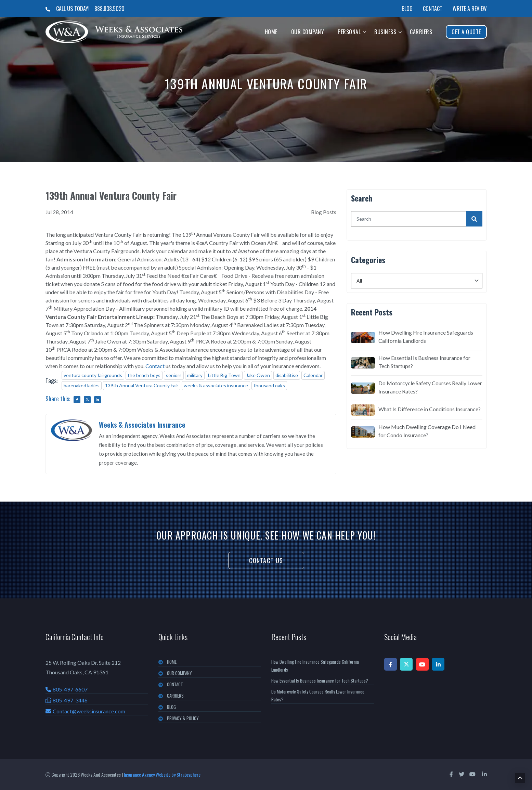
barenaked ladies (82, 385)
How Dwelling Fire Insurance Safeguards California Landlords (426, 336)
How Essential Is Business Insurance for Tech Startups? (424, 362)
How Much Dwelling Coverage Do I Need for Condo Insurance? (427, 431)
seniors (174, 375)
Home (271, 32)
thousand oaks (269, 385)
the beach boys (144, 375)
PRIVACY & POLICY (183, 718)
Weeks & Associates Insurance (142, 425)
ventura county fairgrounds (93, 375)
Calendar (313, 375)
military (195, 375)
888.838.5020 (109, 9)
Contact (433, 9)
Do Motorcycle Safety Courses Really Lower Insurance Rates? (430, 387)
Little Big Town (224, 375)
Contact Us (266, 560)
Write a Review (470, 9)
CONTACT (175, 684)
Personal (349, 32)
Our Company (308, 32)
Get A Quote (466, 32)
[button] (365, 32)
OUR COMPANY (179, 673)
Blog (407, 9)
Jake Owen (258, 375)
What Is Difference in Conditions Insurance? (430, 409)
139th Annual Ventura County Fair (142, 385)
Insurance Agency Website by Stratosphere (162, 774)
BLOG (171, 707)
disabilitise (287, 375)
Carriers (421, 32)
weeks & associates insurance (216, 385)
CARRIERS (175, 696)
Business (385, 32)
